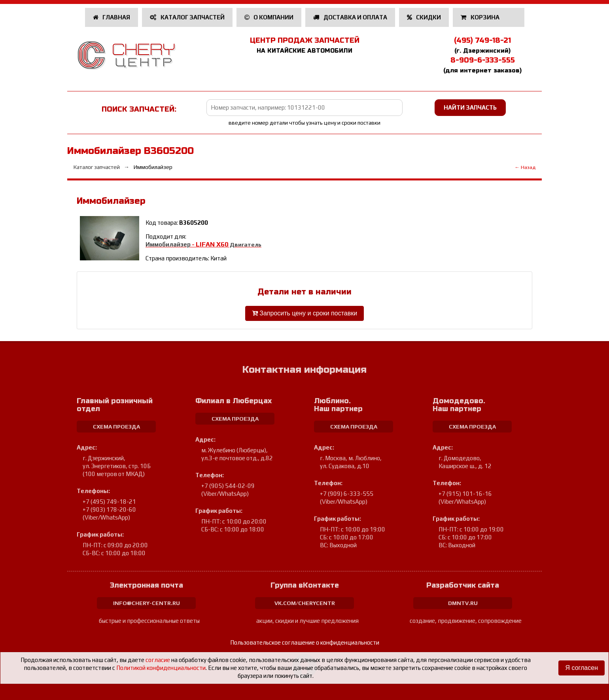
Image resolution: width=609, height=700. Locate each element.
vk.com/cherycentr (305, 603)
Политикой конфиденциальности (161, 668)
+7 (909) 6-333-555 (347, 494)
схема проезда (116, 427)
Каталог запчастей (187, 17)
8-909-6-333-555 (483, 60)
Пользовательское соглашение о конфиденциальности (305, 642)
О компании (269, 17)
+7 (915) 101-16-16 (465, 494)
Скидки (424, 17)
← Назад (525, 167)
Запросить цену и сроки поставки (304, 313)
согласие (158, 660)
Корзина (481, 17)
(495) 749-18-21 (482, 40)
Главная (112, 17)
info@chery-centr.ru (147, 603)
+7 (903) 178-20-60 (109, 509)
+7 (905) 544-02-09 (228, 486)
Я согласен (582, 668)
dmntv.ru (463, 603)
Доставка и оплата (350, 17)
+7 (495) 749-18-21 (109, 502)
